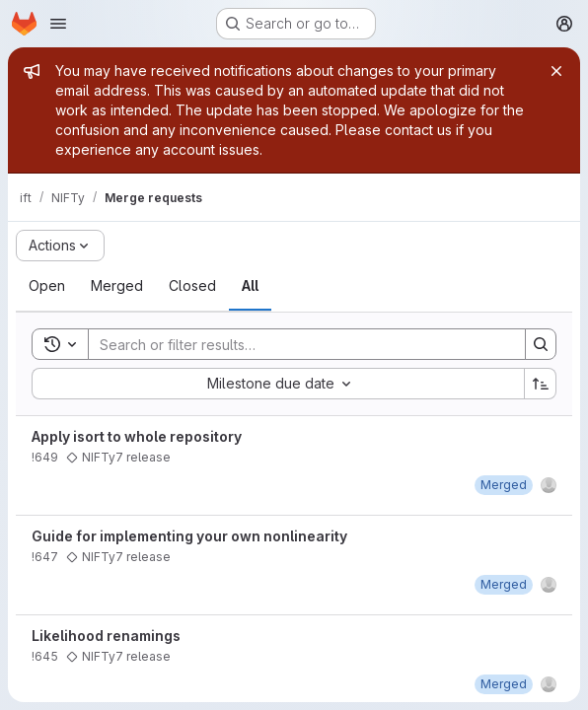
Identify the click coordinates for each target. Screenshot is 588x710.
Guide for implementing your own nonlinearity (189, 536)
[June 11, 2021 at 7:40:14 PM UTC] (504, 485)
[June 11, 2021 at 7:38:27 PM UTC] (504, 684)
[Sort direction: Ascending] (541, 384)
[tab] (47, 286)
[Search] (297, 344)
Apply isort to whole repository (137, 436)
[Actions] (60, 246)
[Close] (556, 71)
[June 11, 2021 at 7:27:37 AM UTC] (504, 584)
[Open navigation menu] (58, 24)
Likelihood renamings (106, 636)
